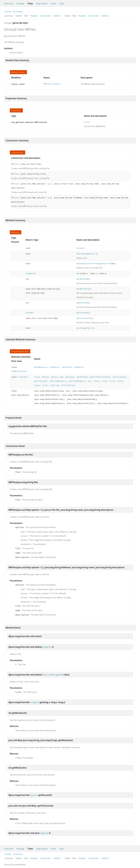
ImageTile (89, 254)
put (78, 328)
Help (62, 3)
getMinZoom (82, 303)
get (78, 273)
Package (20, 3)
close (79, 248)
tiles (87, 122)
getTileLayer (119, 377)
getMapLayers (41, 367)
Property (34, 16)
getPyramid (82, 312)
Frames (8, 12)
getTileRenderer (58, 381)
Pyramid (30, 312)
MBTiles (15, 164)
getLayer (70, 377)
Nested (19, 16)
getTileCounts (84, 318)
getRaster (55, 367)
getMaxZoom (82, 279)
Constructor (46, 16)
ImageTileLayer (19, 371)
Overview (9, 3)
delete (80, 254)
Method (57, 16)
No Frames (18, 12)
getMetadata (83, 289)
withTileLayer (68, 385)
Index (53, 3)
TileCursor (90, 263)
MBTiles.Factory (52, 84)
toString (54, 385)
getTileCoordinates (100, 377)
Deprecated (42, 3)
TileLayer (23, 377)
